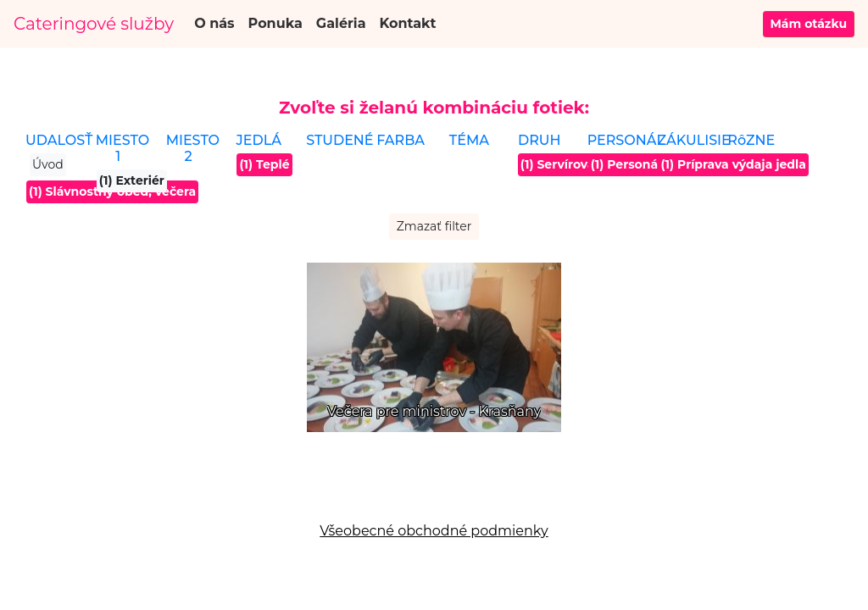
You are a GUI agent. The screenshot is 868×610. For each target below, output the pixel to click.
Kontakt (408, 23)
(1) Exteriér (132, 180)
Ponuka (275, 23)
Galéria (341, 23)
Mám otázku (809, 24)
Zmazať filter (434, 226)
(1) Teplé (264, 164)
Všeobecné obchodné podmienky (434, 531)
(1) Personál (626, 164)
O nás (214, 23)
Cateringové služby (94, 24)
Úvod (48, 164)
